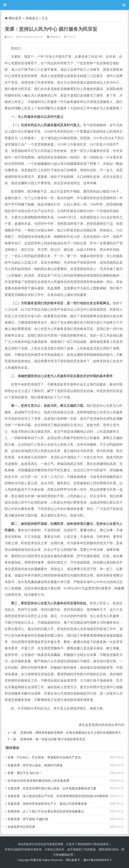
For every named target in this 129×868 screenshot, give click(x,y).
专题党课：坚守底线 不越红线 (28, 819)
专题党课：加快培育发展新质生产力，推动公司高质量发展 (47, 804)
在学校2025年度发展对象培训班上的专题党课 (38, 781)
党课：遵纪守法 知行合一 (25, 773)
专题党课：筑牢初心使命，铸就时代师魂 (35, 765)
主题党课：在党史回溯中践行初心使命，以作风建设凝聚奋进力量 (52, 788)
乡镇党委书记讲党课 (21, 827)
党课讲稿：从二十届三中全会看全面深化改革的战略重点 (46, 811)
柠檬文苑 (36, 860)
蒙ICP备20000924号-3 (97, 860)
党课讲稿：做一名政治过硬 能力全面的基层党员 (53, 739)
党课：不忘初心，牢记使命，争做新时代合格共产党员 (44, 757)
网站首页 (15, 18)
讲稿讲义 (32, 18)
